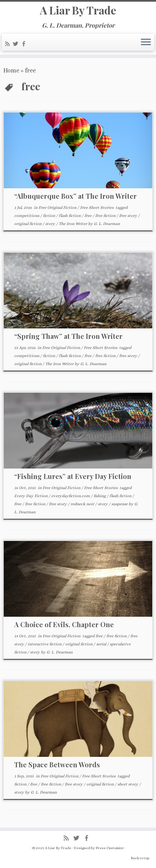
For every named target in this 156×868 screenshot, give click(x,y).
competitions (27, 216)
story (51, 224)
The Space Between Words (57, 764)
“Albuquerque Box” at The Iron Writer (75, 196)
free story (129, 216)
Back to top (140, 858)
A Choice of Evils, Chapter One (64, 624)
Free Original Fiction (58, 207)
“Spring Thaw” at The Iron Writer (68, 336)
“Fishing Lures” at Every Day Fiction (73, 476)
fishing (100, 496)
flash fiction (70, 216)
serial (102, 644)
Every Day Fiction (31, 496)
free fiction (106, 216)
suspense (120, 504)
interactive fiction (45, 644)
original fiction (28, 224)
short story (128, 784)
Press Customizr (110, 848)
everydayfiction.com (71, 496)
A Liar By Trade (78, 10)
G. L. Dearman (107, 224)
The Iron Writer (73, 224)
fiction (49, 216)
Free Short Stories (97, 207)
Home (11, 70)
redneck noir (83, 504)
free (88, 216)
